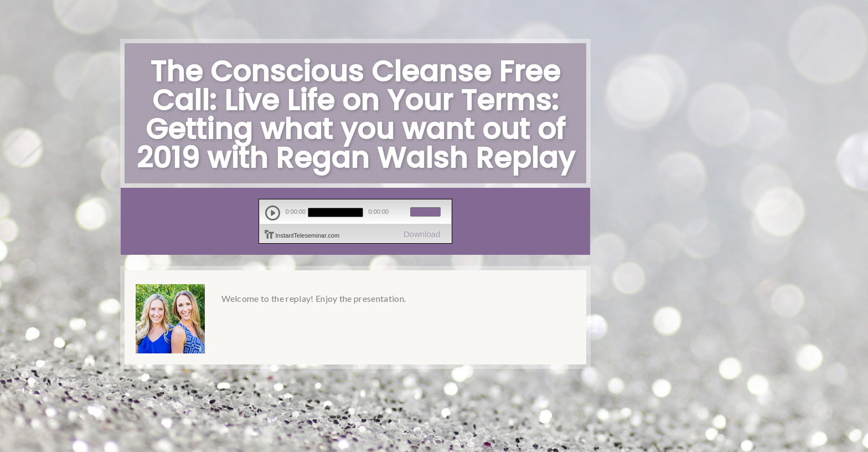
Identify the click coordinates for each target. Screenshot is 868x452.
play (273, 213)
